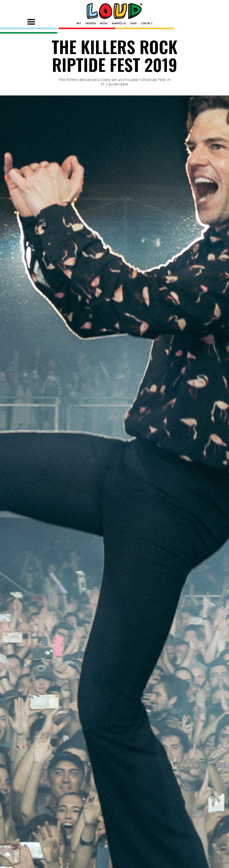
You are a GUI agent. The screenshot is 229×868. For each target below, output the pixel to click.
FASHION (91, 23)
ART (79, 23)
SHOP (133, 23)
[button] (32, 22)
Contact (147, 23)
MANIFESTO (119, 23)
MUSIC (104, 23)
